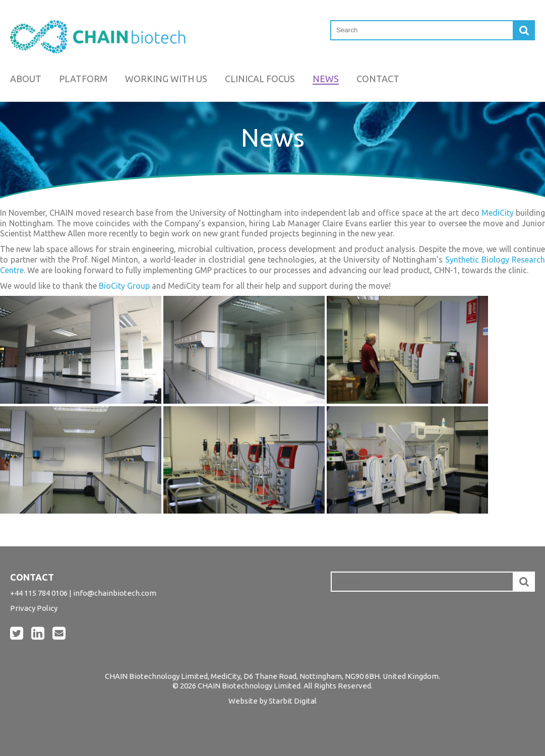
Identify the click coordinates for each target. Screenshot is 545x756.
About (26, 79)
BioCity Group (124, 286)
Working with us (166, 79)
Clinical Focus (260, 79)
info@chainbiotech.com (115, 593)
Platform (83, 79)
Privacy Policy (34, 608)
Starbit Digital (293, 701)
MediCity (498, 213)
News (326, 79)
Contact (378, 79)
